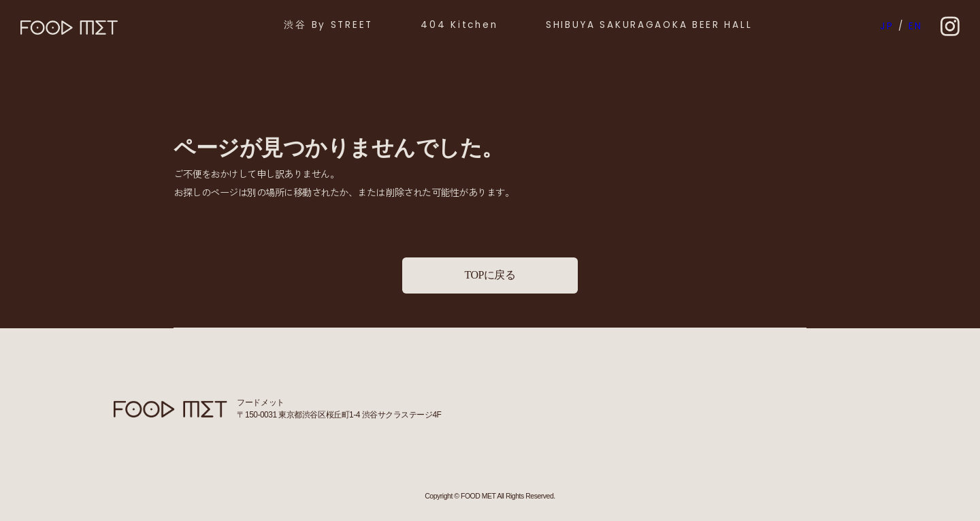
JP (887, 26)
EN (916, 26)
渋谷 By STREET (328, 25)
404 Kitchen (459, 25)
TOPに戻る (490, 275)
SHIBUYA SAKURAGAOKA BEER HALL (649, 25)
